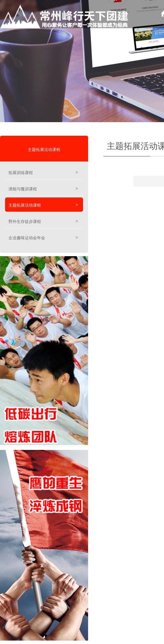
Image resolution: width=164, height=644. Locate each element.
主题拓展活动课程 (44, 150)
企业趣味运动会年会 (43, 238)
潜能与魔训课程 (43, 189)
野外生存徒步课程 (43, 221)
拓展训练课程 (43, 173)
